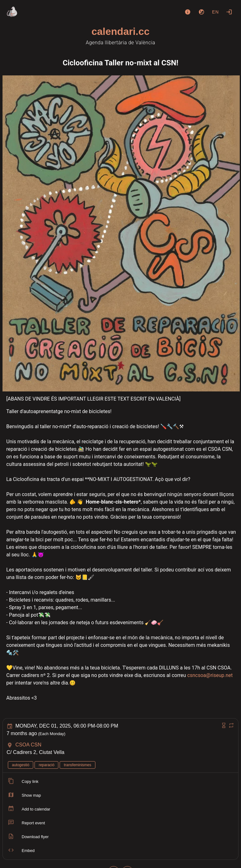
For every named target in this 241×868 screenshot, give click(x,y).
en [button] (216, 12)
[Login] (229, 12)
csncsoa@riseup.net (210, 675)
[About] (188, 12)
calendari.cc (121, 31)
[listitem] (120, 782)
